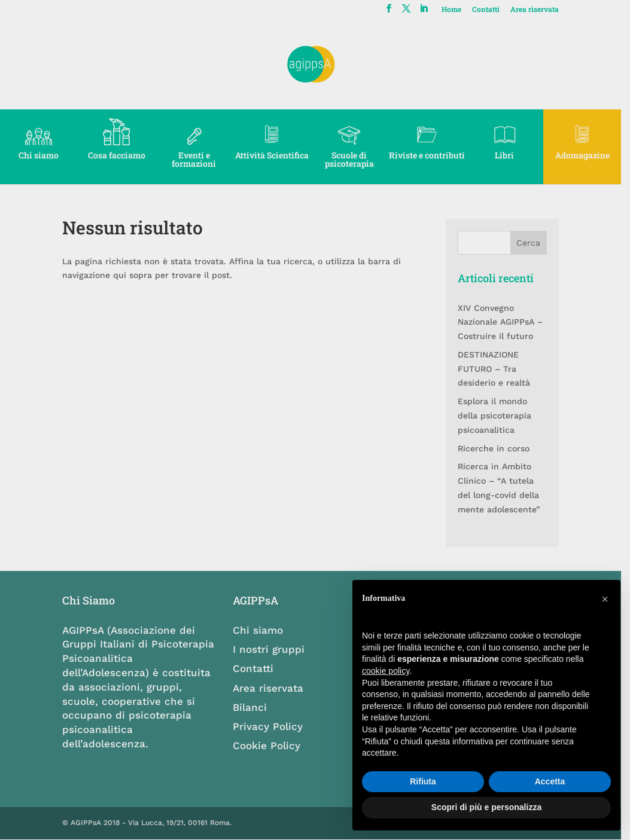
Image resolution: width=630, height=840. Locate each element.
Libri (512, 155)
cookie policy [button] (386, 671)
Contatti (494, 10)
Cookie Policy (270, 746)
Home (460, 10)
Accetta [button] (550, 781)
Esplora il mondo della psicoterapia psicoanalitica (501, 416)
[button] (605, 599)
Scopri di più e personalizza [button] (486, 807)
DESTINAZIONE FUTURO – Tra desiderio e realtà (500, 369)
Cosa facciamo (118, 155)
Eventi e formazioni (197, 155)
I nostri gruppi (272, 649)
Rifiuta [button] (423, 781)
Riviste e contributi (433, 155)
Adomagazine (591, 155)
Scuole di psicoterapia (354, 159)
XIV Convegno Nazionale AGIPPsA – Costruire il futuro (507, 322)
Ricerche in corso (500, 448)
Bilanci (253, 707)
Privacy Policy (271, 726)
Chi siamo (39, 155)
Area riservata (543, 10)
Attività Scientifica (276, 155)
